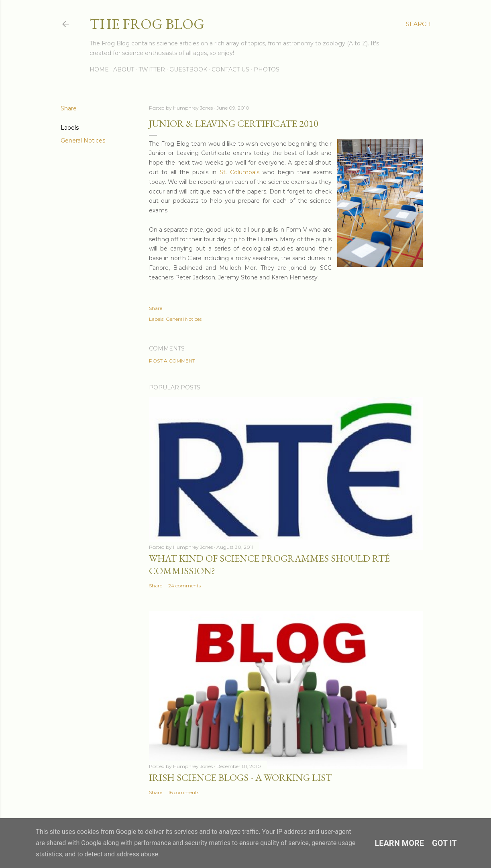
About (124, 69)
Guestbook (188, 69)
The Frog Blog (147, 24)
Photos (267, 69)
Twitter (152, 69)
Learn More (399, 843)
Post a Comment (172, 361)
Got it (444, 843)
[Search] (418, 24)
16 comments (184, 792)
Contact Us (230, 69)
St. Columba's (239, 172)
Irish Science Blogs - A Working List (240, 777)
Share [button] (69, 108)
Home (99, 69)
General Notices (83, 141)
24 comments (184, 586)
